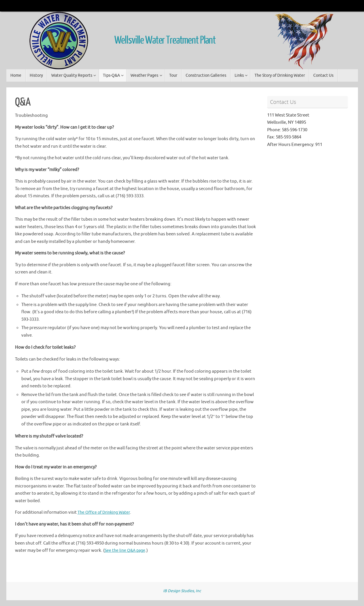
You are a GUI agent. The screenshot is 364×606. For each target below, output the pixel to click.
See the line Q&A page (126, 550)
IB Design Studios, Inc (182, 591)
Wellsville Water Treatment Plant (165, 40)
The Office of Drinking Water (106, 512)
